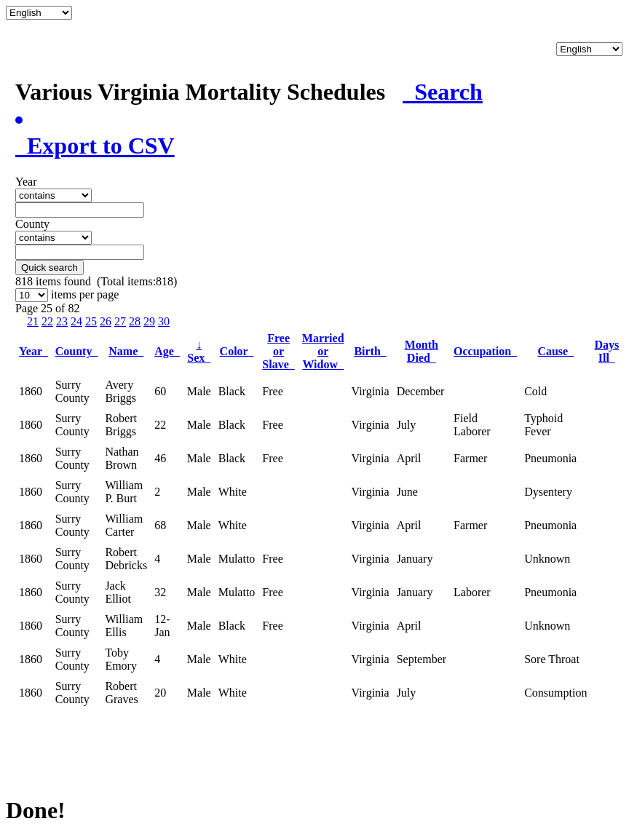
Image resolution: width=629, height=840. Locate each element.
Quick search (50, 268)
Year (33, 351)
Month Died (422, 351)
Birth (370, 351)
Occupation (485, 351)
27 (120, 321)
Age (167, 351)
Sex (199, 351)
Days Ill (606, 351)
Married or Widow (323, 351)
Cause (555, 351)
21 (33, 321)
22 (47, 321)
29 (149, 321)
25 (91, 321)
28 (135, 321)
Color (237, 351)
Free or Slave (278, 351)
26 (106, 321)
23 (62, 321)
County (77, 351)
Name (126, 351)
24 (76, 321)
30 (164, 321)
